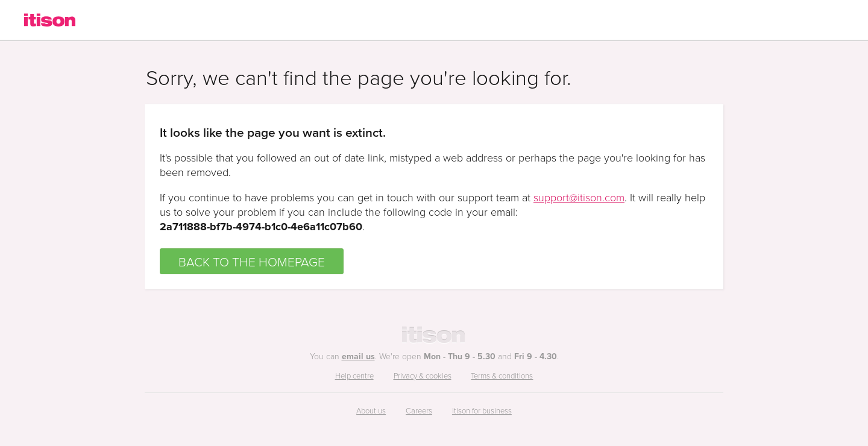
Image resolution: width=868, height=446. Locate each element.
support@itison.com (579, 197)
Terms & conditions (502, 375)
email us (358, 356)
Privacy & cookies (423, 375)
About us (371, 410)
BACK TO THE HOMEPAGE (252, 261)
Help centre (354, 375)
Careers (419, 410)
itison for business (482, 410)
